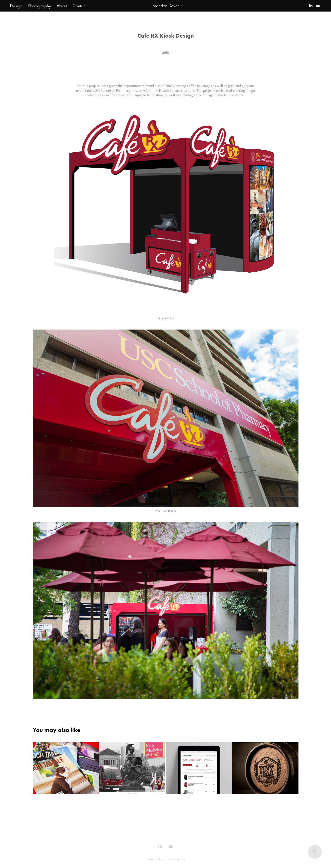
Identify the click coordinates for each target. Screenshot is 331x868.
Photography (40, 6)
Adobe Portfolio (174, 859)
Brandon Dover (166, 6)
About (62, 6)
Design (16, 6)
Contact (80, 6)
